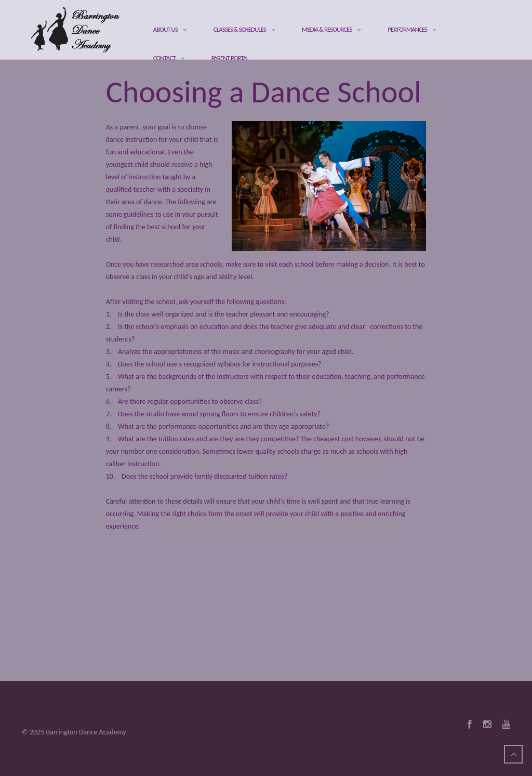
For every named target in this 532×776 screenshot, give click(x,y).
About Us (165, 29)
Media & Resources (327, 29)
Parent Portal (230, 58)
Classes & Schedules (240, 29)
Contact (164, 58)
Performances (407, 29)
